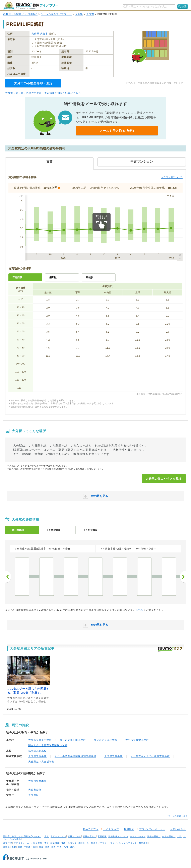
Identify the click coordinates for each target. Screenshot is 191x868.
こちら (140, 610)
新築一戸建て (154, 836)
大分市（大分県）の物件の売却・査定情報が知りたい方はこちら (43, 93)
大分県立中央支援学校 (41, 762)
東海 (41, 847)
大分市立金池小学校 (137, 740)
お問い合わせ (178, 829)
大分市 (90, 14)
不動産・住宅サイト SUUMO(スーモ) (22, 836)
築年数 (53, 277)
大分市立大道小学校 (40, 740)
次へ (183, 577)
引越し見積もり (69, 843)
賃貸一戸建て (89, 836)
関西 (47, 847)
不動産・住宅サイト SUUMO (20, 14)
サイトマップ (111, 829)
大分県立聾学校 (113, 756)
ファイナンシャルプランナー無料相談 (129, 843)
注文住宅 (8, 843)
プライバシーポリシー (152, 829)
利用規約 (129, 829)
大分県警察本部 (37, 781)
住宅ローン (84, 843)
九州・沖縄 (69, 847)
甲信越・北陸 (30, 847)
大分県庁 (34, 795)
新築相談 (55, 843)
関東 (20, 847)
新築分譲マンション (118, 836)
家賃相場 (102, 836)
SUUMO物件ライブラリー (56, 14)
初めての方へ (91, 829)
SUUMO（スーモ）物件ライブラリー (30, 6)
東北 (14, 847)
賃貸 (47, 836)
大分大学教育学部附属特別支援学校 (75, 756)
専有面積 (17, 277)
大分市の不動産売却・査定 (33, 83)
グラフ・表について (172, 177)
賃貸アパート (74, 836)
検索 (184, 6)
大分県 (79, 14)
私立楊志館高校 (37, 751)
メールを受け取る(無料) (117, 131)
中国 (60, 847)
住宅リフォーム (22, 843)
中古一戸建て (169, 836)
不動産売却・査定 (40, 843)
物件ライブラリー (100, 843)
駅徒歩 (90, 277)
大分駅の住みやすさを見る (164, 479)
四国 (54, 847)
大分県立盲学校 (37, 756)
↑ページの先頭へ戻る (177, 816)
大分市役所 (35, 790)
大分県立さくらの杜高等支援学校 (150, 756)
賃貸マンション (58, 836)
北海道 (7, 847)
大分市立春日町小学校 (73, 740)
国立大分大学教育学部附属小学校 (48, 745)
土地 (179, 836)
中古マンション (138, 836)
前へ (8, 577)
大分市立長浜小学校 (106, 740)
